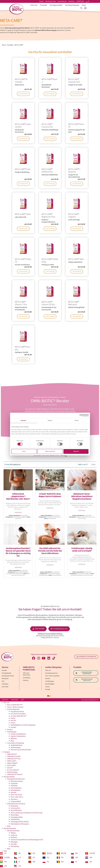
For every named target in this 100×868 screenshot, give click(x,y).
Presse (13, 723)
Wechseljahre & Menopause (20, 824)
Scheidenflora (15, 819)
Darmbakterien (16, 790)
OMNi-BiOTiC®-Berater (15, 774)
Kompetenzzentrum (17, 712)
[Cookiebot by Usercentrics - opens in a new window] (81, 415)
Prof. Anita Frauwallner (18, 714)
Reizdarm (14, 837)
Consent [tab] (23, 420)
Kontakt (41, 1)
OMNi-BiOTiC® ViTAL (14, 759)
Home (4, 45)
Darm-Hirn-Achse (16, 795)
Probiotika (14, 783)
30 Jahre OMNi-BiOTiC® (19, 716)
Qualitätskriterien (16, 745)
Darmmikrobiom (16, 788)
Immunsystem (15, 808)
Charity (13, 718)
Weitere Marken (12, 772)
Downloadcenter (62, 1)
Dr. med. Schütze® (13, 770)
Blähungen (14, 842)
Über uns (34, 5)
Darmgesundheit (56, 5)
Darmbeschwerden (73, 5)
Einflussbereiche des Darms (16, 804)
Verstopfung (15, 846)
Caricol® (10, 768)
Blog (12, 741)
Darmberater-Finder (51, 1)
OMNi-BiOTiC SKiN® (14, 756)
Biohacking (14, 806)
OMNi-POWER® (12, 763)
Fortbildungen (12, 732)
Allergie (13, 833)
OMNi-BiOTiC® (12, 754)
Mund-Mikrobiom (16, 810)
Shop (84, 5)
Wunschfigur (15, 815)
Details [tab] (50, 420)
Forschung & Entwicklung (15, 743)
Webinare (14, 738)
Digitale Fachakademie (18, 736)
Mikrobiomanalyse (17, 781)
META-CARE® (11, 766)
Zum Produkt (23, 94)
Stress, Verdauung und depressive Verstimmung (26, 813)
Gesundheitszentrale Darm (16, 779)
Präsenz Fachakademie (18, 734)
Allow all (76, 451)
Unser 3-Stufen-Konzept (15, 707)
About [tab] (77, 420)
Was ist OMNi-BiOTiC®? (15, 705)
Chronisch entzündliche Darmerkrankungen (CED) (27, 840)
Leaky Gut (14, 835)
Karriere (13, 721)
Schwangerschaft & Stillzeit (20, 822)
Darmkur (13, 792)
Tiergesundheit (16, 801)
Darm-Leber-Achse (17, 797)
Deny (24, 451)
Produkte (44, 5)
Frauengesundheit (17, 817)
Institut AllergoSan (13, 709)
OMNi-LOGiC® (12, 761)
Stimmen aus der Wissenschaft (21, 750)
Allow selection (50, 451)
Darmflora (14, 799)
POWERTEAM (80, 1)
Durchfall (14, 844)
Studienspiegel (16, 747)
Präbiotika (14, 786)
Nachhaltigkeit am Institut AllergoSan (23, 725)
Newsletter (72, 1)
